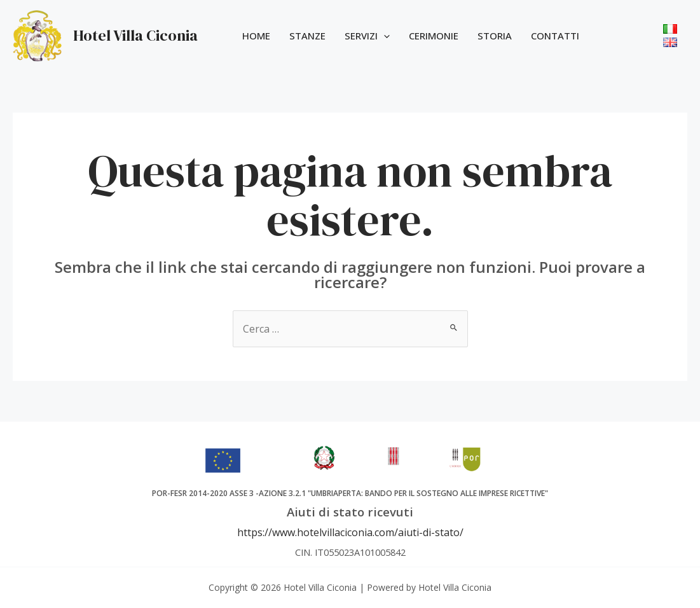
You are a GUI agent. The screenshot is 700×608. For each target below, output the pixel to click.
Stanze (307, 36)
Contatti (555, 36)
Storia (495, 36)
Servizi (367, 36)
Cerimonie (434, 36)
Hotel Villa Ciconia (135, 35)
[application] (384, 36)
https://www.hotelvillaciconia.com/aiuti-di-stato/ (350, 532)
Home (256, 36)
